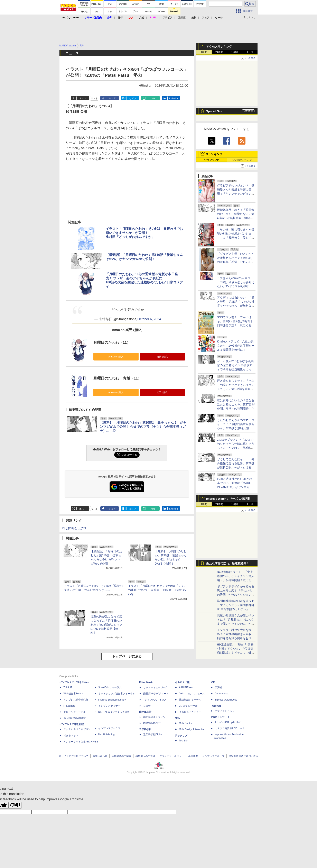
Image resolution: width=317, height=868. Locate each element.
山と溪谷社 (145, 712)
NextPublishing (106, 734)
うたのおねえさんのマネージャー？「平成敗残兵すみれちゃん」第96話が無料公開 (236, 424)
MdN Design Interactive (192, 729)
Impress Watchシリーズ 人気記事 (228, 499)
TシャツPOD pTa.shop (228, 722)
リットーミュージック (156, 687)
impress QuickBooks (226, 700)
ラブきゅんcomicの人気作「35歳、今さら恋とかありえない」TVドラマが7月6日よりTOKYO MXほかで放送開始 (236, 286)
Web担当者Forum (73, 694)
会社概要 (193, 756)
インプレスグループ (213, 756)
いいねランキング (242, 160)
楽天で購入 (162, 357)
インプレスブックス (109, 728)
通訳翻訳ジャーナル (190, 700)
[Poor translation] (15, 805)
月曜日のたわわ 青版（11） (118, 378)
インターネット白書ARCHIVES (81, 742)
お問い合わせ (100, 756)
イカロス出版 (182, 682)
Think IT (68, 687)
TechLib (183, 741)
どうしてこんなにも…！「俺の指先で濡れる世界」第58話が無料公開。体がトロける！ (236, 463)
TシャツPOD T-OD (155, 700)
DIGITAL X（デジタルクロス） (115, 712)
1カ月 (250, 52)
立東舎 (147, 706)
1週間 (235, 52)
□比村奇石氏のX (74, 528)
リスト (95, 98)
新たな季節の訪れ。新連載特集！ (228, 563)
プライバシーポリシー (172, 756)
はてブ (133, 98)
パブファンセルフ (225, 711)
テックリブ (181, 735)
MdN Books (185, 723)
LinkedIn (174, 98)
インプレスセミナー (109, 706)
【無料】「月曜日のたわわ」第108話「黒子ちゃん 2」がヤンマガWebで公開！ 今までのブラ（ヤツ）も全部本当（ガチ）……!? (143, 427)
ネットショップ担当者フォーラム (117, 694)
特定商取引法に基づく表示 (243, 756)
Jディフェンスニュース (192, 694)
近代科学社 (145, 729)
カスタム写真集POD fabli (230, 728)
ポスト (83, 98)
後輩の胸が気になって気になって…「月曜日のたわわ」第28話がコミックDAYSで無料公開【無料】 (106, 625)
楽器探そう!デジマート (156, 694)
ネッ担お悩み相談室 (75, 718)
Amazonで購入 (116, 357)
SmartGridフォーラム (110, 687)
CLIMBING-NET (152, 723)
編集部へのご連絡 (145, 756)
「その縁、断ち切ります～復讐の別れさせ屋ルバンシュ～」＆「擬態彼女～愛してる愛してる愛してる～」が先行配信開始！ (236, 238)
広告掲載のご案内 (121, 756)
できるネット (71, 735)
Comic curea (222, 694)
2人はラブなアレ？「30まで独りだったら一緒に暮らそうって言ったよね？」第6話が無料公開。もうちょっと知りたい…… (236, 448)
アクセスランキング (219, 47)
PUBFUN (216, 706)
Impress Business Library (112, 700)
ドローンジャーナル (75, 712)
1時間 (204, 52)
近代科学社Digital (153, 734)
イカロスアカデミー (190, 712)
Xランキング (214, 154)
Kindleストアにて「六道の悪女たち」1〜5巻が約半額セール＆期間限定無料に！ (236, 346)
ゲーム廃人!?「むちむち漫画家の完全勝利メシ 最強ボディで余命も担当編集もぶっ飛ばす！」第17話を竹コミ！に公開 (236, 369)
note (153, 98)
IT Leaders (69, 706)
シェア (112, 98)
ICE (213, 682)
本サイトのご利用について (74, 756)
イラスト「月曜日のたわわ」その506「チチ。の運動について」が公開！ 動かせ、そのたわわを (157, 590)
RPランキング (212, 160)
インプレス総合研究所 (76, 700)
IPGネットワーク (220, 717)
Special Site (214, 111)
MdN (178, 718)
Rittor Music (146, 682)
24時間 (219, 52)
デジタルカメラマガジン (77, 729)
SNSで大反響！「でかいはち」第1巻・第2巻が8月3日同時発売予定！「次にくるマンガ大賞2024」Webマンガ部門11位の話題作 (236, 325)
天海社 (218, 687)
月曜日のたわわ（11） (112, 342)
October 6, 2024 (149, 319)
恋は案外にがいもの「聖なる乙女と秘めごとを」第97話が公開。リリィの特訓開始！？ (236, 404)
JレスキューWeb (188, 706)
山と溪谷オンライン (154, 717)
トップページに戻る (127, 656)
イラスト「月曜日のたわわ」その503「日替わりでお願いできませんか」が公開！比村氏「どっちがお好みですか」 (144, 233)
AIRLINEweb (186, 687)
